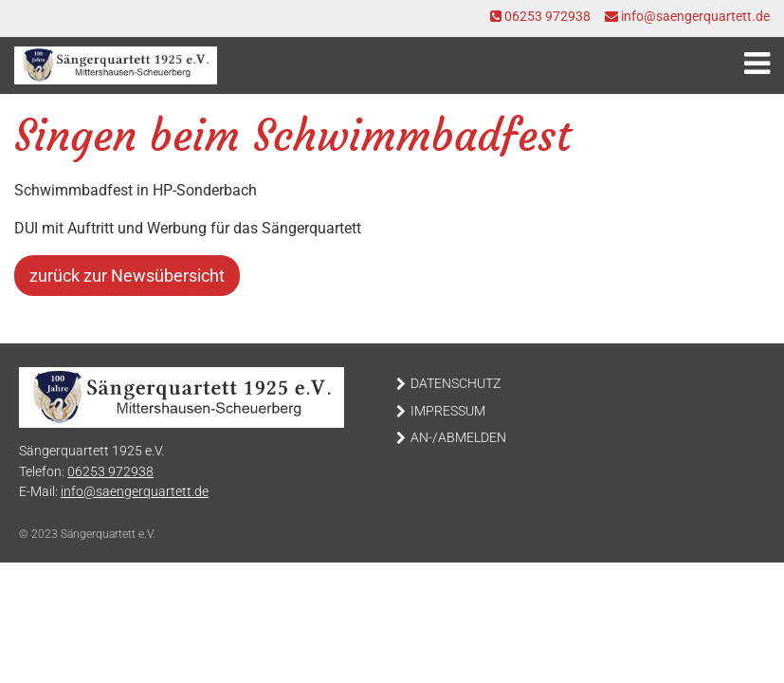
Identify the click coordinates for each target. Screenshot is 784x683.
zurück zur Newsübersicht (127, 276)
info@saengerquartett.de (687, 16)
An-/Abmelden (458, 438)
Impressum (448, 411)
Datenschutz (456, 384)
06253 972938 (540, 16)
